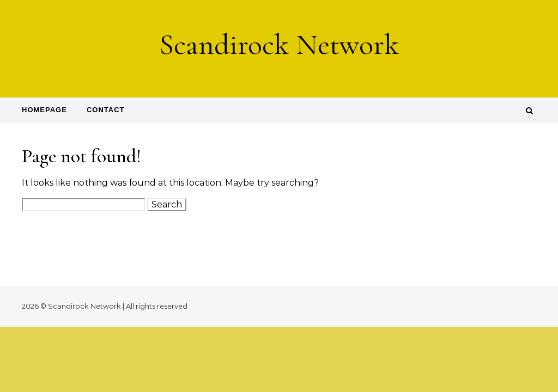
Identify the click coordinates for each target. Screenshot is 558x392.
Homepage (44, 110)
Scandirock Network (279, 44)
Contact (106, 110)
